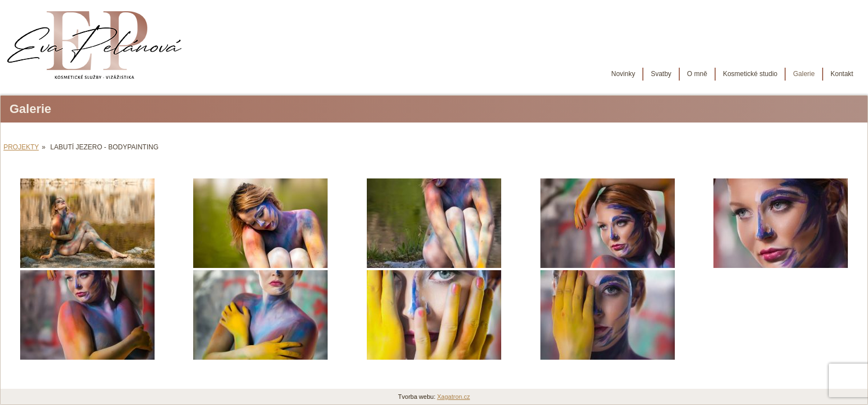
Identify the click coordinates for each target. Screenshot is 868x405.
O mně (697, 74)
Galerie (804, 74)
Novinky (623, 74)
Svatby (661, 74)
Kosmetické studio (750, 74)
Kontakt (842, 74)
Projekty (21, 147)
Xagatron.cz (454, 397)
